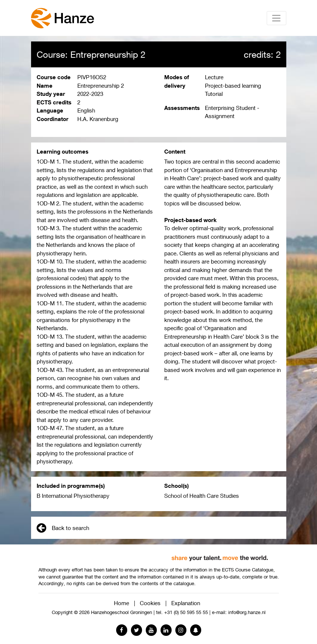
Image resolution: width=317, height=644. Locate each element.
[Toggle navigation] (276, 18)
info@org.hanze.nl (247, 612)
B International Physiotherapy (73, 496)
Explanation (186, 603)
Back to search (63, 528)
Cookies (150, 603)
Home (122, 603)
